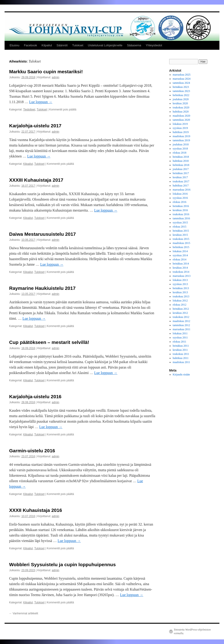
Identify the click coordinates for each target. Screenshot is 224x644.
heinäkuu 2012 (181, 309)
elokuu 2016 (180, 202)
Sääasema (134, 45)
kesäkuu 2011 (180, 350)
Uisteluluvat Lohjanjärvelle (105, 45)
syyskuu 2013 (180, 284)
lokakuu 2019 (180, 124)
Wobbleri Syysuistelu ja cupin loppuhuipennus (62, 564)
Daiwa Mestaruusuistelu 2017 (43, 234)
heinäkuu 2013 (181, 288)
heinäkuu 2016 (181, 206)
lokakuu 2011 (180, 333)
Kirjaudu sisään (181, 374)
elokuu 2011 (180, 342)
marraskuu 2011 (182, 329)
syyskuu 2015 (180, 223)
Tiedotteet (29, 110)
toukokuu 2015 (181, 239)
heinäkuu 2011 (181, 346)
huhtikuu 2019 (181, 132)
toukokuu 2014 (181, 272)
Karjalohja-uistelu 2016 (35, 397)
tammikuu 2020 (181, 120)
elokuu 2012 (180, 305)
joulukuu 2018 (181, 144)
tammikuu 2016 (181, 218)
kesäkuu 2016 (180, 210)
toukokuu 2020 (181, 107)
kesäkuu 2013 (180, 292)
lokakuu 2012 (180, 301)
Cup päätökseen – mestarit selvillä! (49, 342)
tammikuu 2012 (181, 325)
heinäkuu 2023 (181, 87)
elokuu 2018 (180, 153)
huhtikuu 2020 (181, 112)
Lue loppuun (41, 102)
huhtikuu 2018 (181, 161)
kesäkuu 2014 (180, 268)
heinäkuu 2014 (181, 264)
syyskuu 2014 (180, 255)
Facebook (31, 45)
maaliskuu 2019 (181, 136)
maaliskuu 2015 (181, 243)
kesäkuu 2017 (180, 177)
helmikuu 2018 (181, 165)
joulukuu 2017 (181, 169)
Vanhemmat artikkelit (24, 613)
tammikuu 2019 (181, 140)
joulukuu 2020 (181, 99)
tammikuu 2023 (181, 91)
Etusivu (15, 45)
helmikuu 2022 (181, 95)
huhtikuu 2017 (181, 186)
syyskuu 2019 (180, 128)
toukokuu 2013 (181, 296)
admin (56, 77)
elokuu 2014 (180, 259)
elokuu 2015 (180, 227)
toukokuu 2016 (181, 214)
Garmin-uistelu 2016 (32, 451)
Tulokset (78, 45)
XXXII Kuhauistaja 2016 (36, 510)
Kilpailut (47, 45)
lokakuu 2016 (180, 194)
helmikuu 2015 (181, 247)
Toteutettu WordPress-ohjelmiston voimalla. (192, 631)
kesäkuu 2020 (180, 103)
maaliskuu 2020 (181, 116)
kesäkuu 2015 (180, 235)
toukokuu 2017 (181, 181)
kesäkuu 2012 (180, 313)
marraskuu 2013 (182, 276)
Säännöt (62, 45)
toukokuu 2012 (181, 317)
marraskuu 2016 (182, 190)
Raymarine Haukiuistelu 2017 (42, 288)
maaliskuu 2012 (181, 321)
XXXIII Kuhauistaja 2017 (36, 180)
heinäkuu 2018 (181, 157)
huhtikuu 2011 (181, 358)
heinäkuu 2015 (181, 231)
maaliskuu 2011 (181, 362)
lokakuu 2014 (180, 251)
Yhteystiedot (154, 45)
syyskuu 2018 (180, 149)
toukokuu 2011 (181, 354)
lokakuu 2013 (180, 280)
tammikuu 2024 (181, 83)
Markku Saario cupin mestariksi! (46, 72)
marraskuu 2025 (182, 75)
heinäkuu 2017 (181, 173)
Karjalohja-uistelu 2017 (35, 126)
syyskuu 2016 (180, 198)
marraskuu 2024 (182, 79)
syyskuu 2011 (180, 338)
